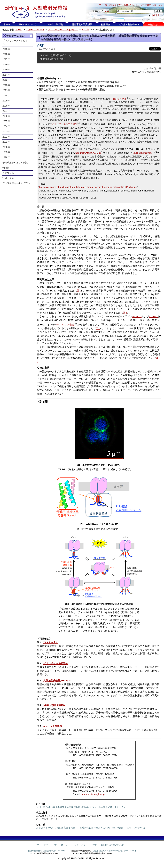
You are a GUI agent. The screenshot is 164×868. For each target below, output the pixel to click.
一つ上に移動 (31, 36)
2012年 (6, 85)
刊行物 (6, 168)
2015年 (6, 70)
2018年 (6, 54)
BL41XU (137, 316)
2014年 (6, 75)
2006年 (6, 116)
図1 (79, 291)
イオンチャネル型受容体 (65, 124)
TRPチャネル (120, 99)
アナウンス (8, 173)
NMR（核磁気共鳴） (143, 153)
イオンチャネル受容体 (56, 663)
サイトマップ (43, 845)
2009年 (6, 101)
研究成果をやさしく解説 (15, 163)
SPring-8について (27, 24)
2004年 (6, 126)
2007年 (6, 111)
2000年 (6, 147)
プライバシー (81, 845)
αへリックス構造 (65, 325)
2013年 (85, 30)
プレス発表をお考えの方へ (16, 183)
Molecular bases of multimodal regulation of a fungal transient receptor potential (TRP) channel (88, 187)
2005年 (6, 121)
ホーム (7, 24)
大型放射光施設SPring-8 (57, 681)
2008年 (6, 106)
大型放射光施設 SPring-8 (35, 12)
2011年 (6, 90)
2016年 (6, 65)
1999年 (6, 152)
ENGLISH (156, 15)
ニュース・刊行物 (54, 24)
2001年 (6, 142)
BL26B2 (153, 316)
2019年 (6, 49)
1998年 (6, 157)
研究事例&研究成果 (82, 24)
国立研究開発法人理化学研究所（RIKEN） (47, 851)
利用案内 (106, 24)
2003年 (6, 132)
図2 (125, 313)
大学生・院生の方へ (129, 24)
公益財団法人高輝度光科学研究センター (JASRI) (114, 851)
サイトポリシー (62, 845)
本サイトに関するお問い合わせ (108, 845)
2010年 (6, 95)
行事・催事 (8, 178)
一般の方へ (154, 24)
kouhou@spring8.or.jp (93, 794)
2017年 (6, 59)
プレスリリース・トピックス (63, 30)
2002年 (6, 137)
